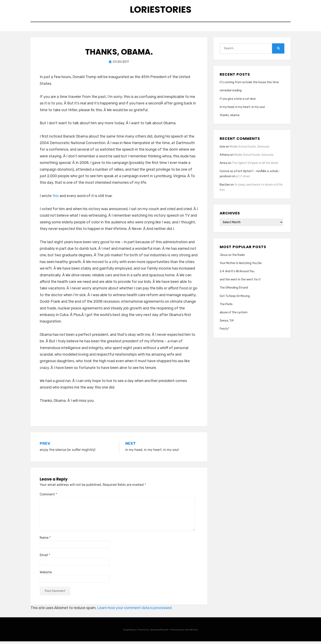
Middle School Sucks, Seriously (250, 149)
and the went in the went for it (240, 282)
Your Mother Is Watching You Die (241, 266)
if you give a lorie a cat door (238, 101)
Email (45, 557)
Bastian (225, 187)
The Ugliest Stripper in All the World (255, 165)
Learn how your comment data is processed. (135, 610)
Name (45, 540)
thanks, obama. (230, 118)
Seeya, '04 (227, 323)
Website (46, 575)
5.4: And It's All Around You (237, 274)
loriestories (161, 10)
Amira (224, 165)
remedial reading (231, 93)
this (56, 198)
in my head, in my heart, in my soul (242, 109)
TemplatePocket (159, 632)
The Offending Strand (234, 290)
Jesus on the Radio (232, 257)
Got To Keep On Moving (235, 298)
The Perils (226, 307)
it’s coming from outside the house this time (249, 85)
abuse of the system (234, 315)
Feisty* (224, 331)
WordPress (192, 632)
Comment (48, 497)
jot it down (243, 179)
